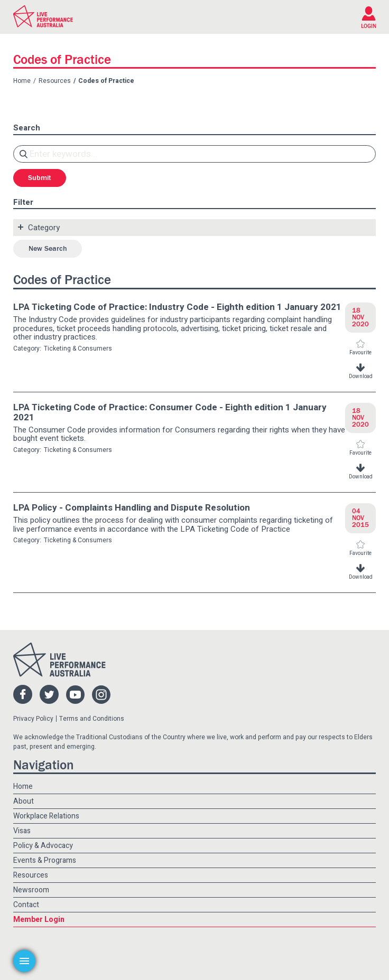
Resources (55, 81)
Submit (40, 178)
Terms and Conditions (92, 719)
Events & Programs (45, 860)
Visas (22, 831)
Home (22, 81)
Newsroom (31, 890)
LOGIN (368, 26)
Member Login (39, 920)
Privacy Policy (33, 719)
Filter (23, 202)
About (24, 801)
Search (27, 128)
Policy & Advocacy (43, 846)
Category (44, 228)
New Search (48, 249)
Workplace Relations (46, 816)
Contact (26, 905)
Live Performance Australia (43, 16)
